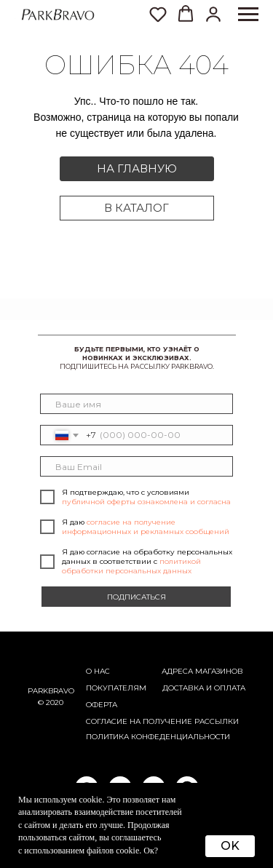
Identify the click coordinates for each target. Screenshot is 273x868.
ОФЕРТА (102, 705)
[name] (137, 404)
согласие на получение (139, 721)
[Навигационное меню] (248, 15)
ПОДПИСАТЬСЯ (136, 597)
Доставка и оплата (204, 688)
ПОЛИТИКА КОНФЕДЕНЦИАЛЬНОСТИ (158, 737)
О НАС (98, 671)
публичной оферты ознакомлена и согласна (146, 502)
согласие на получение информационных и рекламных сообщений (146, 527)
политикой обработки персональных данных (131, 566)
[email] (137, 466)
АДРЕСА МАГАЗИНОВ (202, 671)
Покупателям (116, 688)
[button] (213, 14)
